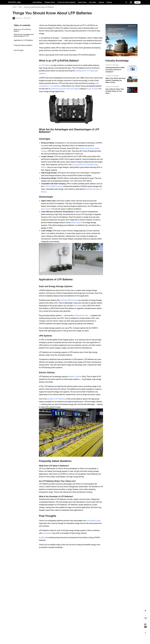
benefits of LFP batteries (56, 399)
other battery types (93, 521)
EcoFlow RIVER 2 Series (53, 186)
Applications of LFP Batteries (23, 40)
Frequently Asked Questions (23, 45)
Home (14, 7)
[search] (126, 2)
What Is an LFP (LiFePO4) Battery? (22, 30)
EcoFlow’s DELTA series (69, 300)
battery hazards (76, 223)
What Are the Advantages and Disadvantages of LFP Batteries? (24, 35)
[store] (137, 2)
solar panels (78, 306)
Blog (20, 7)
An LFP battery (44, 65)
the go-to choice (93, 89)
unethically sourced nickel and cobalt (64, 89)
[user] (131, 2)
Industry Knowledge (112, 65)
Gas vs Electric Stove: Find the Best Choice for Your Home (115, 91)
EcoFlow (42, 538)
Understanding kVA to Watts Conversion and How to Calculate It (115, 70)
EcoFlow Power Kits (81, 315)
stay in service (46, 209)
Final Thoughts (19, 50)
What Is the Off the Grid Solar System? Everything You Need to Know (115, 80)
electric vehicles (76, 377)
